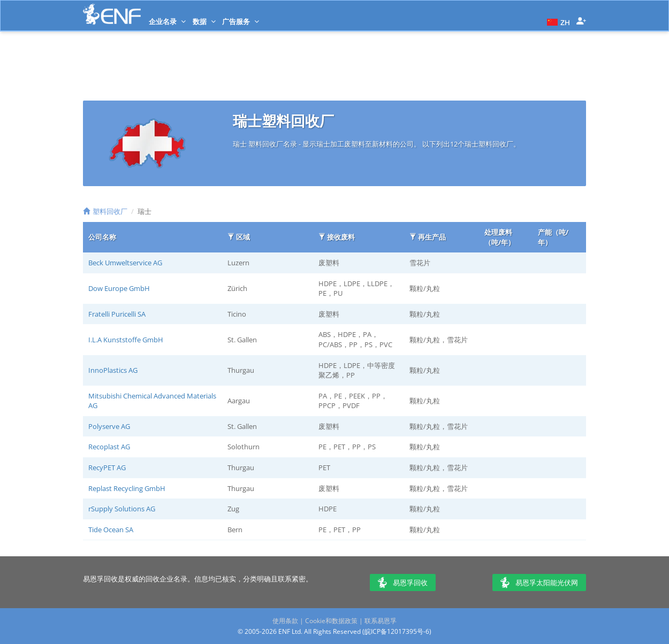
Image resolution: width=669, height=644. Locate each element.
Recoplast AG (109, 447)
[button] (557, 21)
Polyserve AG (109, 426)
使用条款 (285, 621)
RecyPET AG (107, 467)
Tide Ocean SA (111, 530)
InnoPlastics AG (113, 370)
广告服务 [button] (241, 21)
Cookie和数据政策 (331, 621)
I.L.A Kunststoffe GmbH (126, 340)
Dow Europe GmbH (119, 288)
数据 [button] (204, 21)
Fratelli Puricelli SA (117, 314)
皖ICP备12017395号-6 (397, 631)
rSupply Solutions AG (122, 509)
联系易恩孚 (381, 621)
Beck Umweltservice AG (125, 263)
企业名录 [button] (167, 21)
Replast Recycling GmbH (127, 488)
